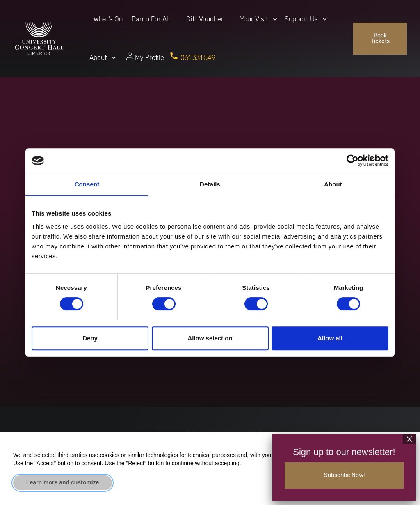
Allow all (330, 338)
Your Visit (254, 19)
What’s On (108, 19)
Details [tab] (210, 184)
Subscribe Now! (344, 475)
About (98, 58)
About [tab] (333, 184)
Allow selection (210, 338)
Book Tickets (380, 38)
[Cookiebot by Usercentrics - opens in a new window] (353, 161)
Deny (90, 338)
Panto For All (151, 19)
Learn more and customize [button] (63, 482)
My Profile (150, 58)
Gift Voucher (205, 19)
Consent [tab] (87, 184)
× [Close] (409, 439)
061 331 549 (198, 58)
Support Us (301, 19)
